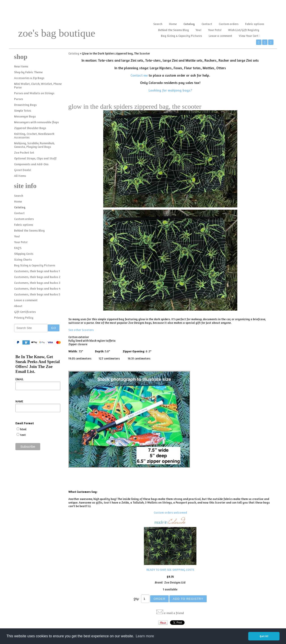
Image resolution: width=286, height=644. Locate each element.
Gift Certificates (25, 312)
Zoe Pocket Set (24, 153)
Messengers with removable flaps (36, 122)
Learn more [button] (145, 636)
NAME (19, 401)
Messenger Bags (25, 116)
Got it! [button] (264, 636)
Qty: (136, 599)
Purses (19, 99)
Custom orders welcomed (170, 512)
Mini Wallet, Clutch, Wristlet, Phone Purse (38, 86)
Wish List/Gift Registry (244, 30)
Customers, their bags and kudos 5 (37, 294)
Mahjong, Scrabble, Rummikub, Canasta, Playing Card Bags (34, 145)
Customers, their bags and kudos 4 (37, 289)
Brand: (159, 582)
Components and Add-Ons (31, 164)
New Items (21, 66)
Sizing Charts (23, 259)
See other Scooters (81, 330)
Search (158, 24)
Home (173, 24)
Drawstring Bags (25, 105)
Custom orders (229, 24)
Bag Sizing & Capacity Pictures (181, 36)
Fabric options (255, 24)
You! (198, 30)
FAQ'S (18, 248)
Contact (207, 24)
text (23, 435)
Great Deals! (23, 170)
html (23, 429)
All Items (20, 176)
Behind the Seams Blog (173, 30)
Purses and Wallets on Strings (34, 93)
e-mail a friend (174, 613)
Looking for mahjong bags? (170, 90)
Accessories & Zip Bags (29, 78)
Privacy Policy (24, 318)
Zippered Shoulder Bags (30, 128)
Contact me (139, 75)
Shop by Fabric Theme (28, 72)
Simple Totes (23, 111)
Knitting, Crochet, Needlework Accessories (34, 136)
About (18, 306)
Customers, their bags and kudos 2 (37, 277)
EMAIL (19, 379)
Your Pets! (215, 30)
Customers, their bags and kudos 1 (37, 271)
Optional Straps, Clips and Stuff (35, 158)
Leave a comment (220, 36)
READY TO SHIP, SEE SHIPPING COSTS (170, 570)
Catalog (189, 24)
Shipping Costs (24, 254)
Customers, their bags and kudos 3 (37, 283)
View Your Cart (249, 36)
